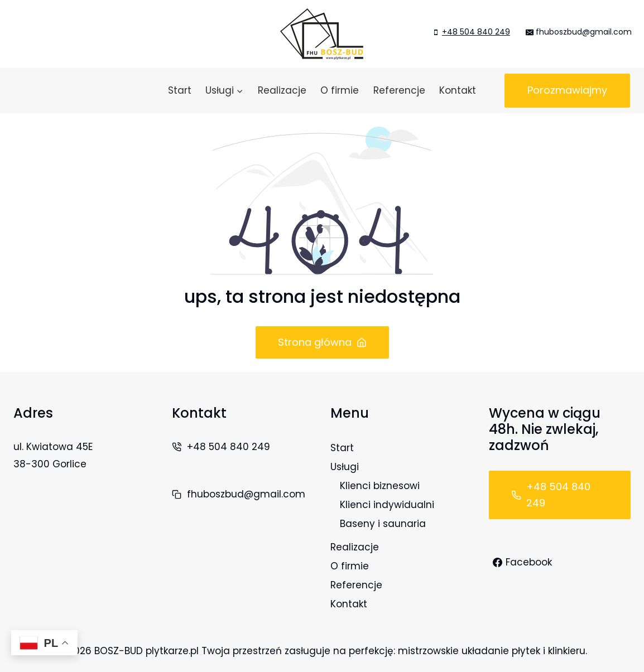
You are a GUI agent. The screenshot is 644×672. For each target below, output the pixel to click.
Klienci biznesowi (380, 486)
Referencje (399, 90)
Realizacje (282, 90)
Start (180, 90)
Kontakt (458, 90)
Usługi (345, 467)
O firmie (340, 90)
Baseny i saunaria (383, 524)
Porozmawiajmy (567, 90)
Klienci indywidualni (387, 505)
